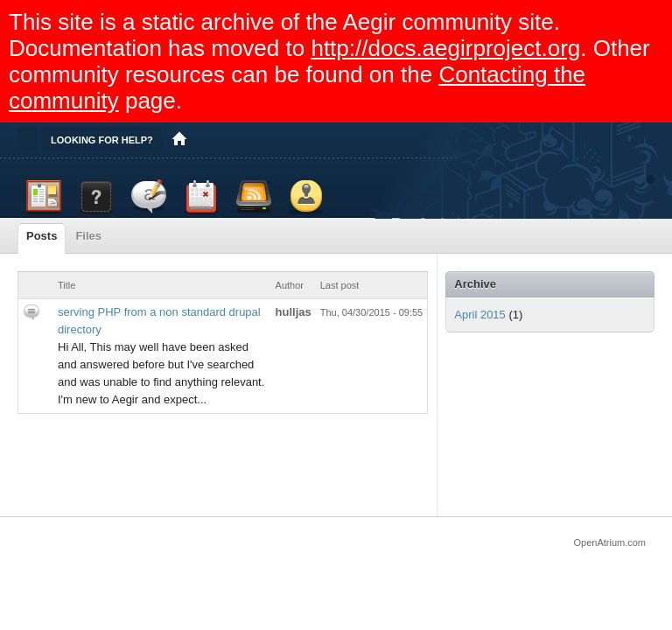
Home (179, 140)
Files (88, 236)
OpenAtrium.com (609, 542)
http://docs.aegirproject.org (445, 48)
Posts (42, 236)
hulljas (294, 312)
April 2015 (480, 315)
